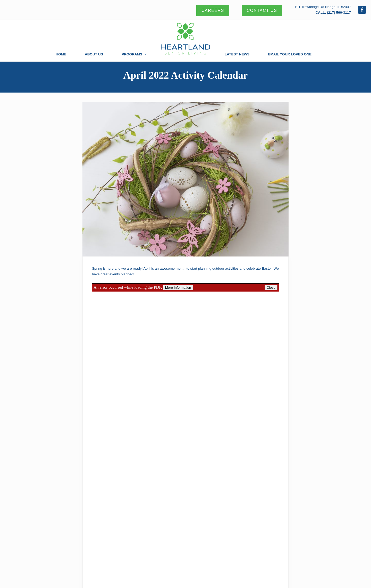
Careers (213, 10)
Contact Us (262, 10)
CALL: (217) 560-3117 (333, 13)
